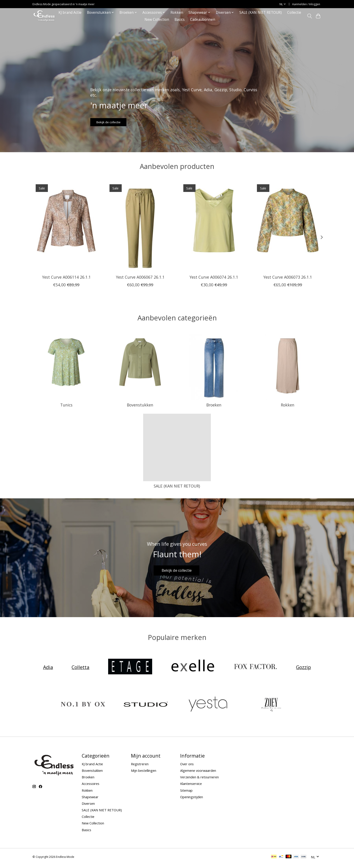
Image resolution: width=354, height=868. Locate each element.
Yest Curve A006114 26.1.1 (66, 277)
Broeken (214, 405)
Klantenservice (191, 786)
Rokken (177, 13)
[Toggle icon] (309, 16)
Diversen (88, 806)
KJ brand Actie (70, 13)
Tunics (66, 405)
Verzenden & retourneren (199, 780)
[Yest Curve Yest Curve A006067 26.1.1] (140, 226)
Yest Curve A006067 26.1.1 (140, 277)
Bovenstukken (140, 405)
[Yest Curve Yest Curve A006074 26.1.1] (214, 226)
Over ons (187, 767)
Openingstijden (192, 800)
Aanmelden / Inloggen (306, 4)
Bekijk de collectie (117, 120)
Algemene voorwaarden (198, 773)
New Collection (157, 20)
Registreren (140, 767)
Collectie (294, 13)
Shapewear (90, 800)
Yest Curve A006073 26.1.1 (288, 277)
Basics (180, 20)
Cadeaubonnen (203, 20)
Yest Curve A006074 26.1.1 (214, 277)
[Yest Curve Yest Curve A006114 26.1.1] (66, 226)
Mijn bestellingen (144, 773)
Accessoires (91, 786)
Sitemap (186, 793)
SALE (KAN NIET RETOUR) (261, 13)
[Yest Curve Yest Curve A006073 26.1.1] (288, 226)
